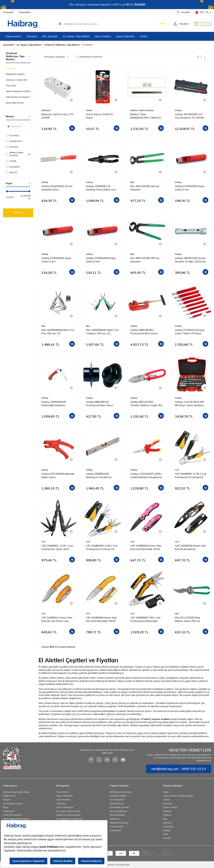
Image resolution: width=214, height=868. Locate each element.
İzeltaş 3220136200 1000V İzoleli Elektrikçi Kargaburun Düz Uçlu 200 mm (146, 476)
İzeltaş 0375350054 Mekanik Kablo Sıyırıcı (58, 475)
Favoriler (184, 12)
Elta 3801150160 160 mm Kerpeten (145, 188)
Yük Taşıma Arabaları (121, 792)
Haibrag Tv (9, 811)
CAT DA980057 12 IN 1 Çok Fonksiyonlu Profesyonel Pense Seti (191, 476)
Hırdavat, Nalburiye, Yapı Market (62, 45)
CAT (11, 161)
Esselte (167, 838)
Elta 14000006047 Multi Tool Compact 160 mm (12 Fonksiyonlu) (102, 332)
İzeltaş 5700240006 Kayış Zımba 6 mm (101, 260)
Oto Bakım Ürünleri (119, 807)
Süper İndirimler (125, 36)
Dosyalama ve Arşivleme (69, 819)
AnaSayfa (8, 12)
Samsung (168, 826)
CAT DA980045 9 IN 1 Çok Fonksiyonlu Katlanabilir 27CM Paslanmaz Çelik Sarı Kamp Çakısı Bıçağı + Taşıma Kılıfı (147, 619)
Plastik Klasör (117, 803)
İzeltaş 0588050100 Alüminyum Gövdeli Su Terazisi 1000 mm (99, 476)
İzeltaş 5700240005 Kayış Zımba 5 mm (56, 260)
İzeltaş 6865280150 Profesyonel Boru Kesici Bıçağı (100, 404)
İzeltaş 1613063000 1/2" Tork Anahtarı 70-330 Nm (190, 116)
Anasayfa (8, 45)
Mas (165, 819)
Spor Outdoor (103, 36)
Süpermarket (13, 36)
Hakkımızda (9, 796)
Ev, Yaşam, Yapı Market (76, 36)
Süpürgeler (116, 830)
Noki (165, 834)
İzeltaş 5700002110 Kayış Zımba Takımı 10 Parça (190, 332)
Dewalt (13, 167)
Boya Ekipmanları (15, 103)
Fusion (12, 135)
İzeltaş (178, 110)
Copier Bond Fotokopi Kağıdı (178, 796)
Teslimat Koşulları (12, 815)
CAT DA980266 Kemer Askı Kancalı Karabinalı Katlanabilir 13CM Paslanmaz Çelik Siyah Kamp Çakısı (191, 547)
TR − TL (203, 12)
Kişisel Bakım (117, 826)
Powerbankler (117, 800)
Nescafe (168, 803)
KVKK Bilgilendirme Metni (16, 819)
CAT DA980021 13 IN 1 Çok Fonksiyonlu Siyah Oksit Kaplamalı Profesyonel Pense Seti (57, 547)
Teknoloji (31, 36)
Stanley (167, 811)
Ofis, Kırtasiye (50, 36)
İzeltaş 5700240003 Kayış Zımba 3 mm (190, 188)
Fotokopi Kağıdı (118, 796)
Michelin (167, 823)
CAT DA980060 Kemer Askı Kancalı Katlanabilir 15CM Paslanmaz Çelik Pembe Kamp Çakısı (146, 547)
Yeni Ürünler (63, 792)
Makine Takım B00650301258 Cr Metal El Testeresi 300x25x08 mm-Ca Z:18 (147, 116)
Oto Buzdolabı (117, 815)
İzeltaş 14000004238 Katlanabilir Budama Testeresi (54, 404)
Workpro (14, 141)
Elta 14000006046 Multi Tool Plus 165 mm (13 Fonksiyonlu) (58, 332)
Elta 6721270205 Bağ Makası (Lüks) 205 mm (187, 619)
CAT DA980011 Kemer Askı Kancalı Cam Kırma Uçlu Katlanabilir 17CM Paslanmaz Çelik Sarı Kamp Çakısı (57, 619)
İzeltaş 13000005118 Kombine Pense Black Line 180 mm (101, 188)
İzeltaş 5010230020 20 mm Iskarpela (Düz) (57, 188)
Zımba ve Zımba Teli (16, 80)
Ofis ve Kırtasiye (65, 807)
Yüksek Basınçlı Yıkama (18, 97)
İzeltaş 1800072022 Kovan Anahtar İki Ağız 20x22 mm (190, 260)
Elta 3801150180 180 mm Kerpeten (145, 260)
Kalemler (114, 819)
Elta (12, 172)
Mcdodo (167, 815)
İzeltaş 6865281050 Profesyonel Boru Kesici (144, 332)
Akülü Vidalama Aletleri (18, 91)
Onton (89, 110)
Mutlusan (46, 110)
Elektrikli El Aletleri (15, 74)
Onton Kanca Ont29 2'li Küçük (99, 116)
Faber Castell (170, 807)
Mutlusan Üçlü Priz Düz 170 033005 (57, 116)
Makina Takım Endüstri (18, 154)
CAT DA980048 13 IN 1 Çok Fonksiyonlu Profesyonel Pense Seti (102, 547)
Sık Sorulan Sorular (13, 803)
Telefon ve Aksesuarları (69, 815)
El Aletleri (11, 68)
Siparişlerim (25, 12)
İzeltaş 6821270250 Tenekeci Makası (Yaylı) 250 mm (146, 404)
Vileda (167, 800)
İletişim (7, 800)
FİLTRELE (18, 213)
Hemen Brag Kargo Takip (16, 792)
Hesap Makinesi (118, 811)
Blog (5, 807)
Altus (166, 792)
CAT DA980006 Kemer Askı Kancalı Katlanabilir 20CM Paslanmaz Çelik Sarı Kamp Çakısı (102, 619)
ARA (156, 24)
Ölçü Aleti (11, 86)
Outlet (144, 36)
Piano (12, 147)
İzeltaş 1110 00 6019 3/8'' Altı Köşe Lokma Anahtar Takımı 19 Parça (190, 404)
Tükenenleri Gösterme (89, 57)
